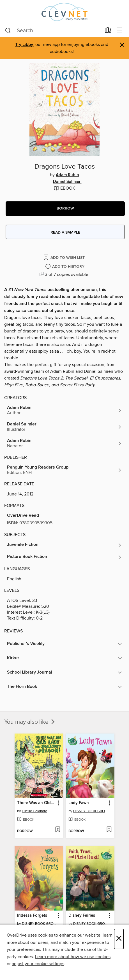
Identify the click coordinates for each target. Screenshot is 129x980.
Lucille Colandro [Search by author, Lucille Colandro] (34, 811)
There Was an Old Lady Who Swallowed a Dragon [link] (36, 803)
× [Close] (119, 939)
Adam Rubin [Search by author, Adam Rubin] (67, 175)
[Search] (8, 31)
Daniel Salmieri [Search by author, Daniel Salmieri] (67, 182)
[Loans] (108, 31)
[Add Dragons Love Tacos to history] (65, 267)
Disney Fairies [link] (82, 916)
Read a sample (65, 232)
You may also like (30, 722)
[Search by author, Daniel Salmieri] (64, 427)
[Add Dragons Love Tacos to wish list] (64, 257)
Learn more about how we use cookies (73, 957)
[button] (65, 209)
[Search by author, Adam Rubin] (64, 410)
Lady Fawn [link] (79, 803)
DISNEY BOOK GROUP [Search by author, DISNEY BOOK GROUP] (91, 811)
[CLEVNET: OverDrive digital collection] (64, 12)
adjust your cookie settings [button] (38, 964)
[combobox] (53, 31)
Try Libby (24, 45)
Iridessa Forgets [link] (32, 916)
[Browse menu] (120, 30)
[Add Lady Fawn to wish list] (109, 830)
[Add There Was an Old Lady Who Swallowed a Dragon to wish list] (58, 830)
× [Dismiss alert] (122, 45)
